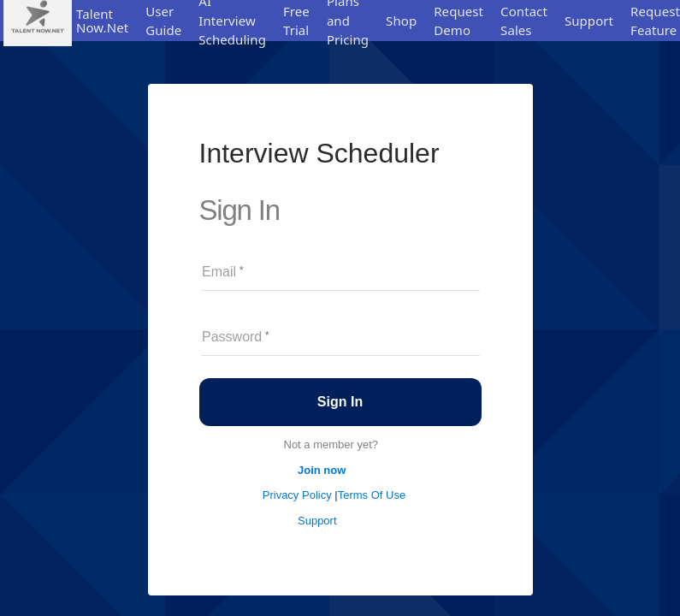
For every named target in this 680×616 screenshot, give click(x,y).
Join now (322, 470)
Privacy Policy (299, 495)
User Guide (163, 21)
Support (589, 21)
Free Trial (296, 21)
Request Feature (655, 21)
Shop (401, 21)
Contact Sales (524, 21)
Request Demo (458, 21)
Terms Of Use (372, 495)
